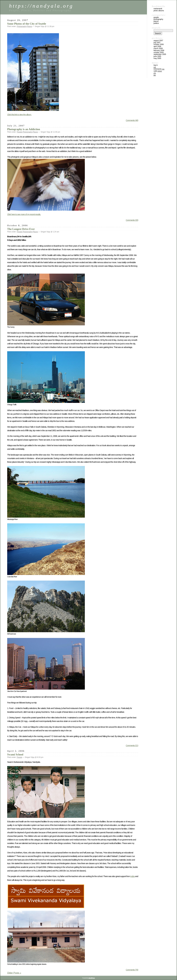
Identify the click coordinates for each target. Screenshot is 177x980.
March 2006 (158, 48)
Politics (156, 23)
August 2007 (158, 41)
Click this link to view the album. (19, 115)
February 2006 (159, 50)
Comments (159, 69)
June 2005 (157, 56)
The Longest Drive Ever (21, 229)
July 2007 (157, 43)
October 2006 (159, 44)
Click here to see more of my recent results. (24, 214)
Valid (158, 71)
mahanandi (158, 9)
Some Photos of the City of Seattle (27, 24)
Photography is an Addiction (24, 129)
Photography (22, 26)
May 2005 (157, 58)
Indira (133, 876)
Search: (156, 28)
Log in (156, 65)
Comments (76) (132, 970)
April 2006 (157, 46)
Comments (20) (132, 220)
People (19, 132)
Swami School (15, 754)
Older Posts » (14, 973)
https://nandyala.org (41, 6)
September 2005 (160, 54)
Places (29, 26)
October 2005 (159, 52)
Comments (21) (132, 745)
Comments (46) (132, 120)
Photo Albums (159, 11)
